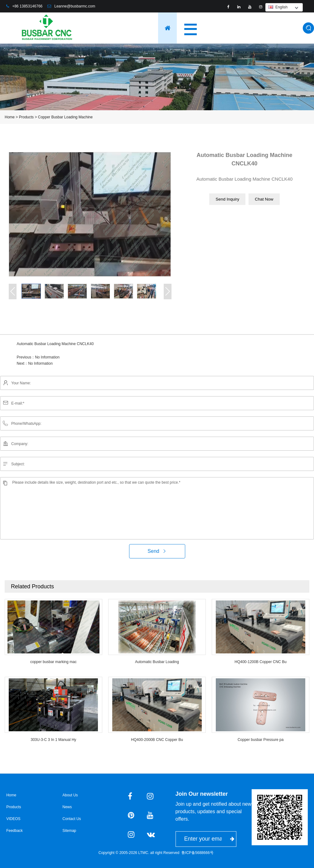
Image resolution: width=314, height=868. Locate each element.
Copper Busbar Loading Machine (65, 117)
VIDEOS (13, 819)
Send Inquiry (227, 199)
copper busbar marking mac (53, 662)
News (67, 807)
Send (157, 551)
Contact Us (72, 819)
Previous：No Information (38, 357)
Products (26, 117)
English (278, 7)
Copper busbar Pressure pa (261, 740)
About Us (70, 795)
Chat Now (264, 199)
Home (10, 117)
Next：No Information (35, 363)
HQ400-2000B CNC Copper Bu (157, 740)
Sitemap (69, 831)
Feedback (14, 831)
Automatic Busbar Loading (157, 662)
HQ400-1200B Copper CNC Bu (261, 662)
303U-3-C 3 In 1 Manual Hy (53, 740)
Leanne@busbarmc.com (75, 6)
